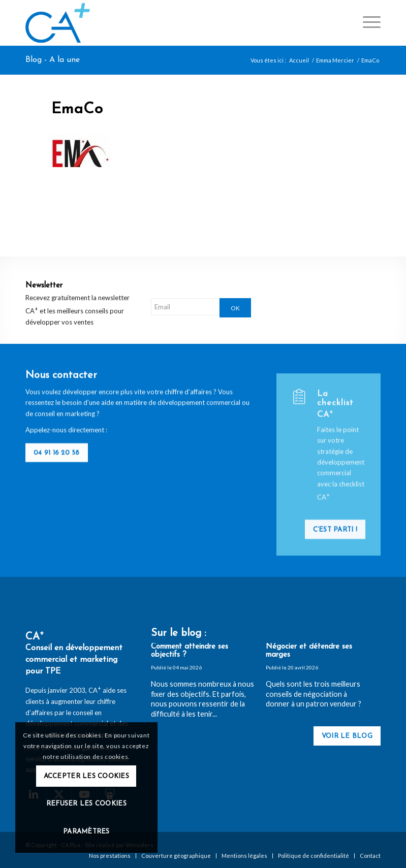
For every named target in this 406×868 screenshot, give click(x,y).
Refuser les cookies (86, 804)
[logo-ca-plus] (58, 23)
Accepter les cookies (86, 776)
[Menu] (367, 23)
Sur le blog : (179, 633)
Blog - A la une (53, 60)
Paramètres (86, 832)
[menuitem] (367, 23)
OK (235, 308)
